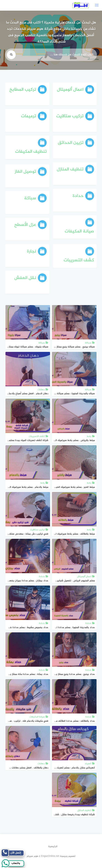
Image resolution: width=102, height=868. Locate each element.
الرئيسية (53, 846)
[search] (11, 56)
